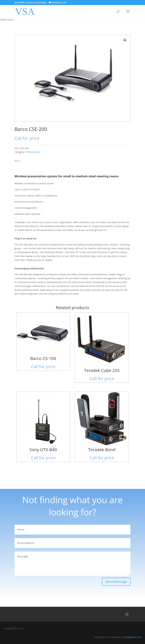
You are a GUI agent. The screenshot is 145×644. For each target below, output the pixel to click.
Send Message (116, 582)
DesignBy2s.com (133, 637)
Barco (18, 161)
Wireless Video (33, 152)
